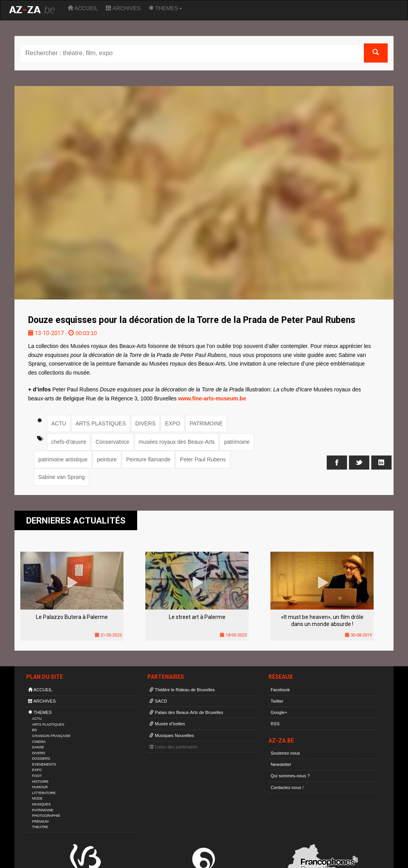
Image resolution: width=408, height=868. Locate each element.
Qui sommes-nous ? (290, 776)
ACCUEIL (83, 8)
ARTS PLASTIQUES (101, 423)
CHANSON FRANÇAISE (51, 736)
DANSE (38, 747)
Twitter (277, 701)
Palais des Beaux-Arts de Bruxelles (186, 712)
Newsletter (281, 764)
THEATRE (40, 827)
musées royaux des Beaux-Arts (177, 442)
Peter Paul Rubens (203, 459)
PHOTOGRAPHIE (46, 816)
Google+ (279, 712)
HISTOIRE (40, 782)
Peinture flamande (149, 459)
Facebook (280, 690)
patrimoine (237, 442)
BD (34, 730)
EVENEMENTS (44, 764)
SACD (158, 701)
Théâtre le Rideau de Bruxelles (182, 690)
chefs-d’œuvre (69, 442)
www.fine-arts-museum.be (212, 398)
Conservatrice (112, 442)
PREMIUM (40, 821)
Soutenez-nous (285, 753)
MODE (37, 798)
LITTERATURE (44, 793)
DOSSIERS (41, 759)
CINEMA (39, 742)
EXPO (173, 423)
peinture (107, 459)
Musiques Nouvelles (172, 735)
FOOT (37, 776)
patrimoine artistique (63, 459)
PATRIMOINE (206, 423)
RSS (275, 724)
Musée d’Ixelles (167, 724)
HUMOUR (40, 787)
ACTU (59, 423)
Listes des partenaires (174, 747)
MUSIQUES (41, 804)
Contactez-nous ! (287, 787)
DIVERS (145, 423)
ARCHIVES (123, 8)
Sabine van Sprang (62, 477)
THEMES (165, 8)
